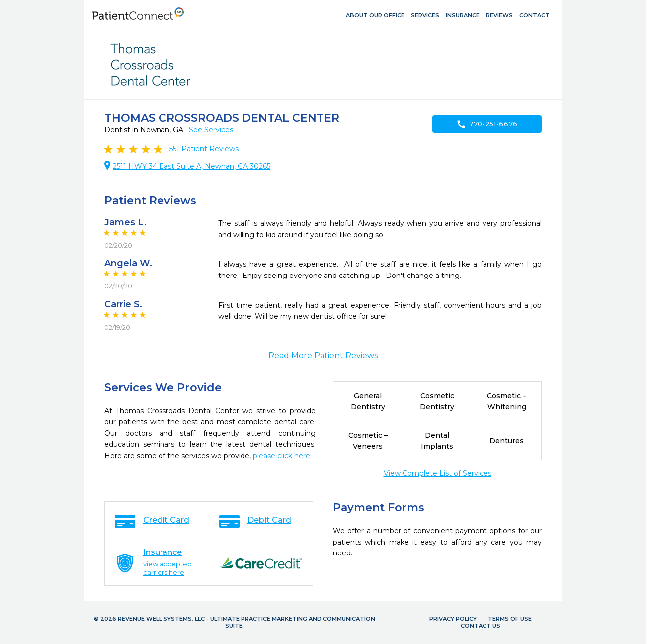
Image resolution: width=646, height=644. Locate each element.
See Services (211, 130)
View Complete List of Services (438, 473)
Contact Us (481, 626)
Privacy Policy (453, 619)
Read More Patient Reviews (323, 355)
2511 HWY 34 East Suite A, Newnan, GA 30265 (192, 166)
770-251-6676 (487, 124)
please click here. (282, 456)
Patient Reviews (204, 149)
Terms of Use (510, 619)
